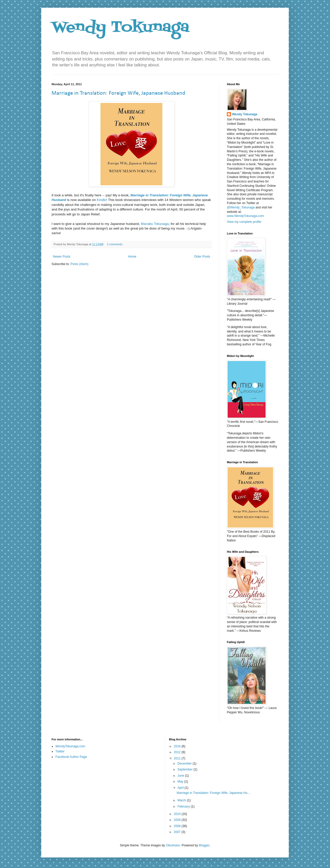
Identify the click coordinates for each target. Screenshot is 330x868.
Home (132, 257)
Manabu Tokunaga (155, 224)
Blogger (204, 845)
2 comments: (115, 244)
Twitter (60, 751)
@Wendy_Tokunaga (241, 207)
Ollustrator (173, 845)
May (181, 782)
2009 (178, 820)
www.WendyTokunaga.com (245, 216)
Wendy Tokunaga (120, 28)
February (184, 806)
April (181, 788)
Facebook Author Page (71, 757)
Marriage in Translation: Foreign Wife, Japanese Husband (118, 93)
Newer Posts (62, 257)
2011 (178, 758)
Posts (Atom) (79, 264)
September (185, 769)
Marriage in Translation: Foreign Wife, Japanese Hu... (213, 793)
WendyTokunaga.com (70, 746)
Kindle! (102, 200)
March (182, 800)
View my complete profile (244, 222)
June (181, 776)
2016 (178, 746)
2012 (178, 752)
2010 (178, 814)
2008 (178, 826)
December (185, 764)
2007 (178, 832)
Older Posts (202, 257)
